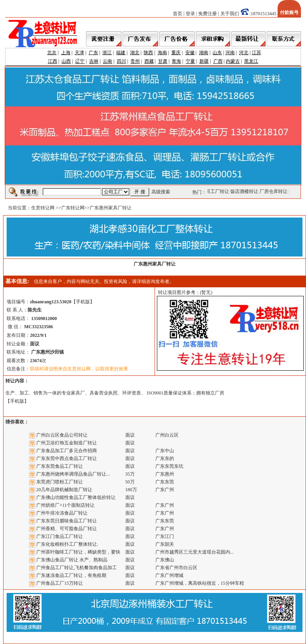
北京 (52, 53)
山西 (66, 61)
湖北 (135, 53)
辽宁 (80, 61)
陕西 (148, 53)
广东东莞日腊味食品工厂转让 (67, 521)
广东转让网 (73, 208)
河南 (230, 53)
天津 (79, 53)
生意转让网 (43, 208)
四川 (121, 61)
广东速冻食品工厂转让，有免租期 (71, 575)
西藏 (149, 61)
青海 (176, 61)
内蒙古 (233, 61)
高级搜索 (161, 192)
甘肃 (163, 61)
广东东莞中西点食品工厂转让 (67, 458)
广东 (93, 53)
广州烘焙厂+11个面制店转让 (65, 505)
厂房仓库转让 (274, 191)
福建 (121, 53)
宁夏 (190, 61)
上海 (66, 53)
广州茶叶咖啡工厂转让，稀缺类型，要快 (78, 552)
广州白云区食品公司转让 (62, 435)
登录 (190, 14)
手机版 (83, 302)
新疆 (204, 61)
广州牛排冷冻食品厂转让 (62, 513)
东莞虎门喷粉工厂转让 (60, 482)
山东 (217, 53)
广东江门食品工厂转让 (60, 536)
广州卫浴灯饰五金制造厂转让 (67, 443)
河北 (244, 53)
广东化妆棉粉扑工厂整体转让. (67, 544)
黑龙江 (251, 61)
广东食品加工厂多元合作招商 (67, 451)
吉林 (94, 61)
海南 (162, 53)
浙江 (107, 53)
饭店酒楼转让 (245, 191)
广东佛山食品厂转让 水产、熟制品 (72, 560)
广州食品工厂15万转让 (60, 583)
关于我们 (230, 14)
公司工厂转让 (216, 191)
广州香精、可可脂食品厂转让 (67, 529)
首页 (178, 14)
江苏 (257, 53)
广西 (218, 61)
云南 (107, 61)
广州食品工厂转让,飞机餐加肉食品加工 (76, 568)
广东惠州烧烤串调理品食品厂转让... (73, 474)
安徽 (190, 53)
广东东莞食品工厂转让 (60, 466)
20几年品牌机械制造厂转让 (64, 490)
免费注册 (208, 14)
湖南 (204, 53)
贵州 (135, 61)
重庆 (176, 53)
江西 (53, 61)
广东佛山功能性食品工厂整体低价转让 (76, 497)
